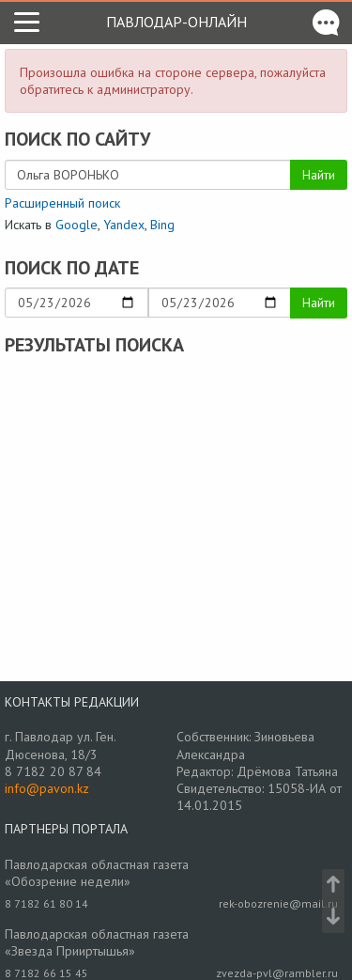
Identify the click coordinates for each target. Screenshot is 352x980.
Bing (162, 225)
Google (77, 225)
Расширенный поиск (62, 203)
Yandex (124, 225)
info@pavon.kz (47, 788)
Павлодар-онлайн (176, 22)
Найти (319, 175)
